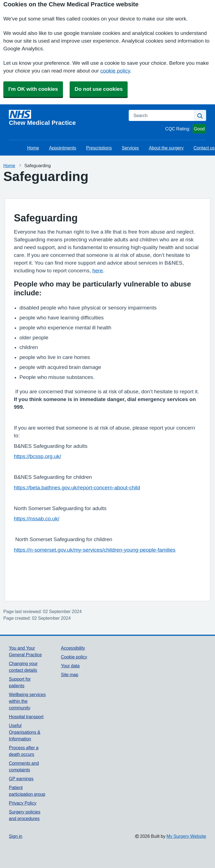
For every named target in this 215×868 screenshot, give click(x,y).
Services (130, 148)
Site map (69, 675)
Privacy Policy (23, 803)
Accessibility (73, 648)
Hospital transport (26, 717)
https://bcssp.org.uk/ (37, 456)
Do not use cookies (99, 89)
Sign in (16, 836)
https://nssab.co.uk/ (37, 519)
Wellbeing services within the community (27, 701)
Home (33, 148)
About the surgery (166, 148)
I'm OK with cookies (33, 89)
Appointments (63, 148)
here (98, 271)
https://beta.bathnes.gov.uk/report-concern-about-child (77, 488)
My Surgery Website (186, 836)
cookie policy (115, 71)
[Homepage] (65, 118)
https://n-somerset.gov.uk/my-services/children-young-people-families (95, 550)
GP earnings (21, 779)
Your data (70, 666)
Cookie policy (74, 657)
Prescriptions (99, 148)
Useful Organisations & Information (25, 732)
